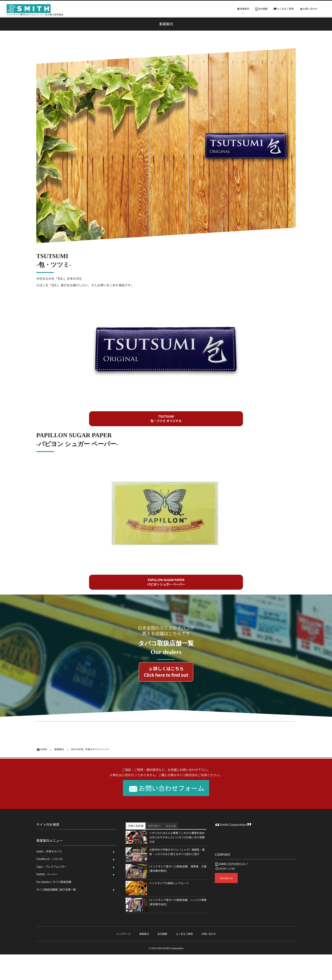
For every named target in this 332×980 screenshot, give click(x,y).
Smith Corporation (233, 825)
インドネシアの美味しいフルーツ (169, 883)
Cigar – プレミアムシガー (51, 867)
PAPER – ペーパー (47, 874)
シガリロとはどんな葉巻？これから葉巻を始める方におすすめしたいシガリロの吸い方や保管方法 (177, 837)
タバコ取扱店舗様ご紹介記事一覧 (56, 889)
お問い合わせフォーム (172, 788)
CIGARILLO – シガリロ (49, 859)
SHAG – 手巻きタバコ (49, 851)
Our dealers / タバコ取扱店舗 (55, 882)
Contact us (226, 878)
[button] (166, 419)
